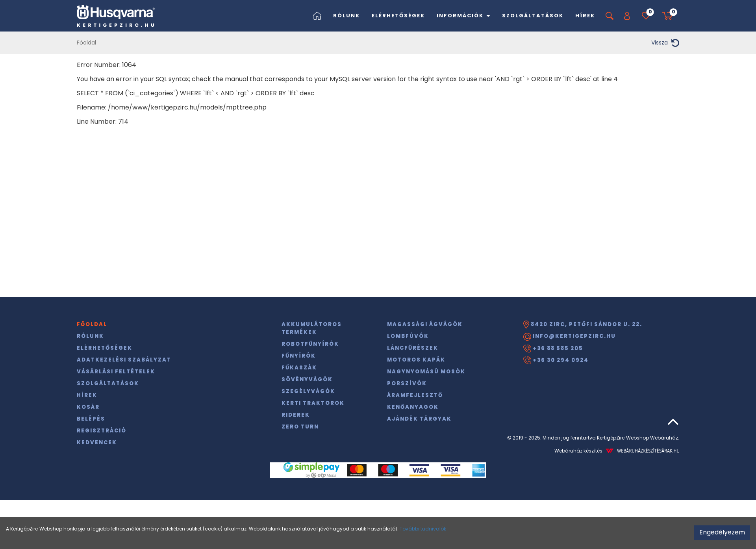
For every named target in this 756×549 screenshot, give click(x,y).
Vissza (665, 43)
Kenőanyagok (413, 407)
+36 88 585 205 (553, 349)
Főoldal (86, 43)
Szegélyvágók (308, 391)
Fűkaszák (299, 368)
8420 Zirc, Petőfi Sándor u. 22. (583, 325)
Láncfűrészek (413, 348)
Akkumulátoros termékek (312, 328)
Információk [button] (463, 16)
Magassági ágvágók (425, 324)
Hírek (585, 16)
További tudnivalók (423, 529)
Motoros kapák (416, 360)
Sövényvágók (307, 379)
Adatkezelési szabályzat (124, 360)
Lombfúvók (408, 336)
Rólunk (346, 16)
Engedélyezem (722, 532)
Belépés (91, 419)
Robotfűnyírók (310, 344)
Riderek (296, 415)
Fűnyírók (299, 356)
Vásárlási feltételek (116, 372)
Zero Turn (300, 427)
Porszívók (407, 383)
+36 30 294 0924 (556, 360)
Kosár (88, 407)
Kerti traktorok (313, 403)
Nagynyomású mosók (426, 372)
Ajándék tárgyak (419, 419)
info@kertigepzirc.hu (570, 336)
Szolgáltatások (533, 16)
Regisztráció (102, 431)
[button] (627, 16)
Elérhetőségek (398, 16)
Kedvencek (97, 442)
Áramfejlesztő (415, 395)
